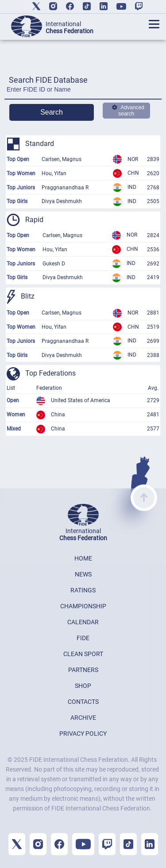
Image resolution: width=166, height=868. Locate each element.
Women (16, 415)
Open (13, 400)
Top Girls (17, 201)
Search (52, 112)
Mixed (14, 429)
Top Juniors (21, 188)
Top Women (21, 173)
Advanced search (128, 111)
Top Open (18, 159)
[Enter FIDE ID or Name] (83, 92)
